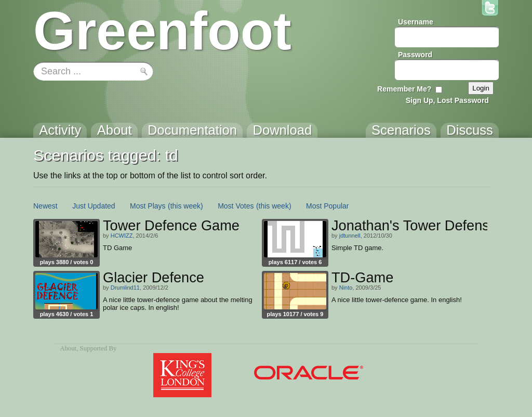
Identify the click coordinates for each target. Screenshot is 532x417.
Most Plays (148, 206)
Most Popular (327, 206)
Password (415, 55)
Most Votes (236, 206)
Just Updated (94, 206)
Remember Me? (404, 89)
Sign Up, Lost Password (447, 100)
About (68, 348)
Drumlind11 (125, 288)
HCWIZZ (122, 236)
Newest (45, 206)
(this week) (185, 206)
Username (416, 22)
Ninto (346, 288)
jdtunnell (350, 236)
